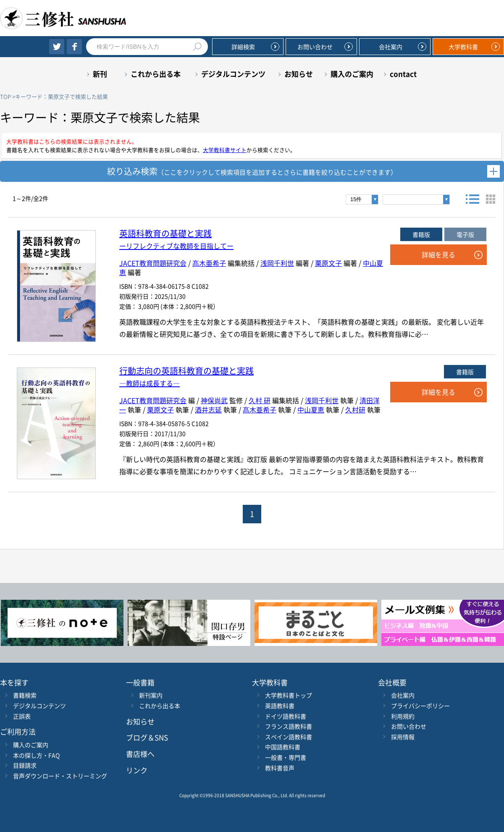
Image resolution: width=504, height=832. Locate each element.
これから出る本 (156, 74)
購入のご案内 (352, 74)
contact (403, 74)
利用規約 (403, 716)
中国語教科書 (283, 747)
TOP (5, 96)
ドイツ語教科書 (286, 716)
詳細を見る (438, 255)
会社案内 (391, 47)
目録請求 (25, 765)
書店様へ (140, 754)
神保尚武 (214, 400)
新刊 (100, 74)
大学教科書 (463, 47)
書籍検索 (25, 695)
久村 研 (260, 400)
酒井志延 (208, 409)
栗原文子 (328, 263)
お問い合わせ (315, 47)
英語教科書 (280, 706)
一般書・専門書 (286, 757)
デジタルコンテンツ (233, 74)
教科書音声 (280, 768)
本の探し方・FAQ (36, 755)
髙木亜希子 (209, 263)
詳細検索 (243, 47)
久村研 (355, 409)
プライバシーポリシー (420, 706)
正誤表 (22, 716)
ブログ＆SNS (147, 737)
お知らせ (299, 74)
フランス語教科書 (289, 726)
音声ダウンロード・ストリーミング (60, 776)
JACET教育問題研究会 (153, 263)
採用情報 (403, 737)
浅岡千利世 (277, 263)
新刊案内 (151, 695)
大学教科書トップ (289, 695)
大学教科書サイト (225, 150)
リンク (137, 770)
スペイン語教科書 (289, 737)
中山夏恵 (311, 409)
